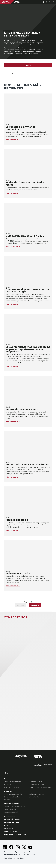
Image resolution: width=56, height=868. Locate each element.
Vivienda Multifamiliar (11, 790)
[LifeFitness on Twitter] (24, 851)
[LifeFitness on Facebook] (11, 851)
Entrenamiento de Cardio (13, 797)
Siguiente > (35, 608)
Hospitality (8, 787)
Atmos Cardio (34, 800)
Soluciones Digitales (36, 797)
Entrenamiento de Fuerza (13, 800)
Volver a (8, 7)
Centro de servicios (10, 812)
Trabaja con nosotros (12, 835)
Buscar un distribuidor (13, 822)
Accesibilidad (9, 832)
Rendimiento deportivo (38, 787)
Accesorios (8, 803)
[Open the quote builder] (49, 2)
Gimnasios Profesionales (12, 785)
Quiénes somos (10, 819)
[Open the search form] (45, 2)
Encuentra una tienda (12, 825)
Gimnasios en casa (36, 785)
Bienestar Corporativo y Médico (40, 790)
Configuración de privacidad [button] (23, 856)
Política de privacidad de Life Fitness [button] (17, 859)
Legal (6, 829)
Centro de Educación (11, 815)
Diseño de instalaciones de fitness (16, 809)
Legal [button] (34, 859)
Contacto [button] (7, 856)
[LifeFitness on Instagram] (18, 851)
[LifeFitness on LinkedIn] (5, 851)
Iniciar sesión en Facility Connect (17, 838)
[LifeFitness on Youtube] (30, 851)
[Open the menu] (53, 2)
